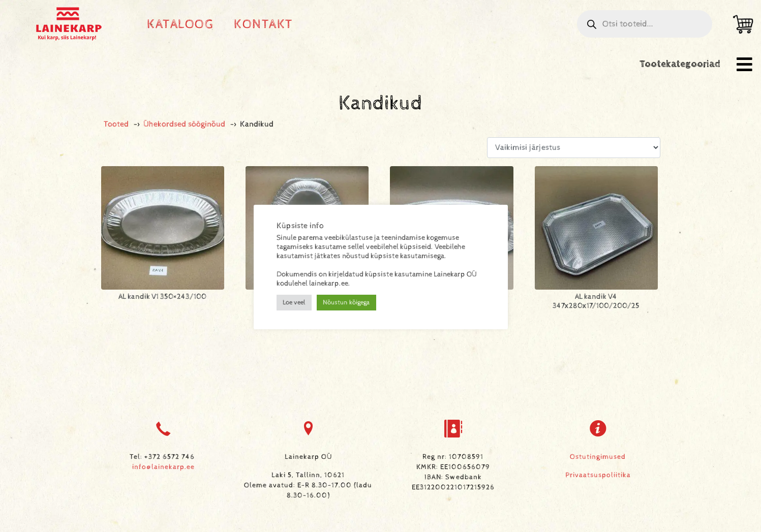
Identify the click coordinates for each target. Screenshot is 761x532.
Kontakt (264, 24)
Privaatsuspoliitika (598, 475)
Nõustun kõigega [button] (346, 303)
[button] (744, 64)
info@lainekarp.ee (163, 467)
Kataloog (180, 24)
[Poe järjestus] (573, 148)
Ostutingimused (598, 457)
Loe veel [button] (294, 303)
